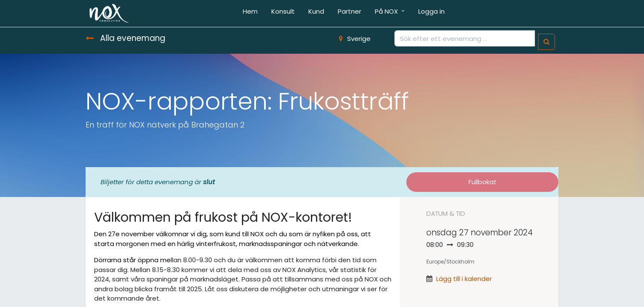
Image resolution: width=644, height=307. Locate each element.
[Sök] (546, 42)
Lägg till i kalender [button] (464, 279)
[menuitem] (250, 13)
